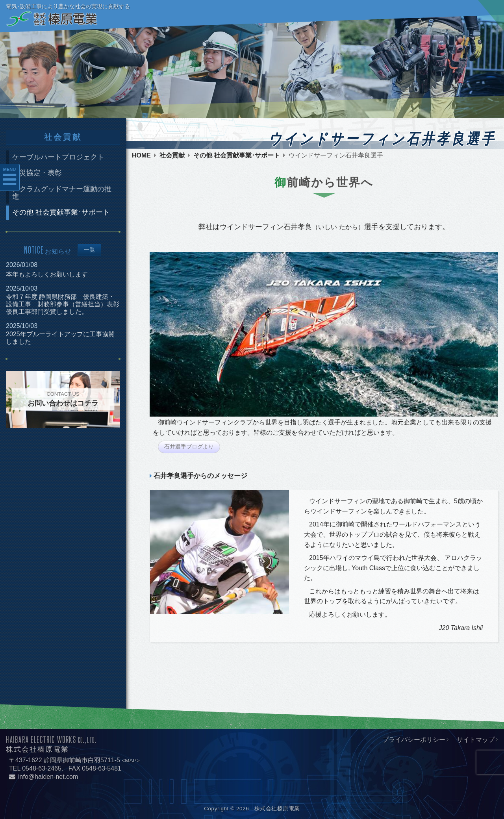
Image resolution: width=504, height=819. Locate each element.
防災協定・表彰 (37, 173)
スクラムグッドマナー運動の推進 (62, 193)
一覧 (89, 250)
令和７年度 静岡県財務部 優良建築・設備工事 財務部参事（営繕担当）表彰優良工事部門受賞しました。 (63, 304)
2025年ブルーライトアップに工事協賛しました (60, 338)
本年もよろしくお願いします (47, 274)
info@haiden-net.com (44, 777)
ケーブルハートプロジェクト (58, 157)
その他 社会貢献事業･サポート (237, 156)
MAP (131, 761)
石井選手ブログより (189, 447)
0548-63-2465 (42, 768)
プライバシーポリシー (414, 740)
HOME (141, 156)
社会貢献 (172, 156)
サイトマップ (476, 740)
